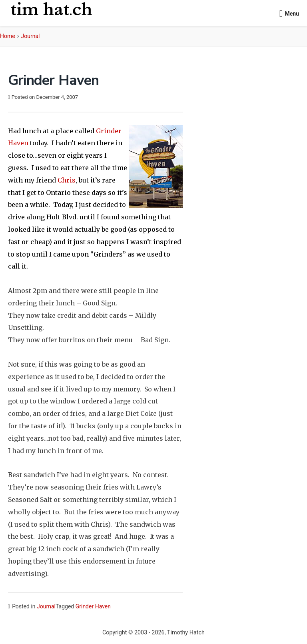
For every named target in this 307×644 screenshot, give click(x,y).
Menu (292, 14)
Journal (31, 36)
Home (8, 36)
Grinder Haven (93, 606)
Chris (67, 180)
